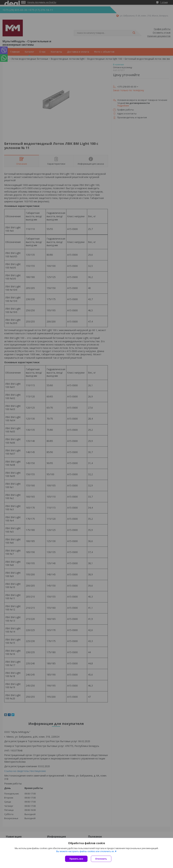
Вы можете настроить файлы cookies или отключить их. (85, 851)
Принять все (76, 859)
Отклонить (101, 859)
